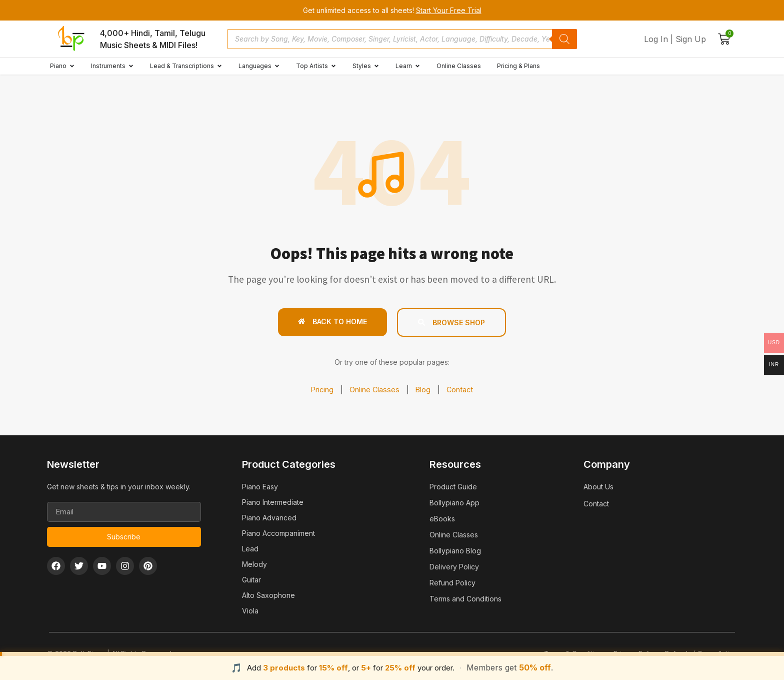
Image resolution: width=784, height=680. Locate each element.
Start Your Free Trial (449, 10)
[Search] (564, 39)
